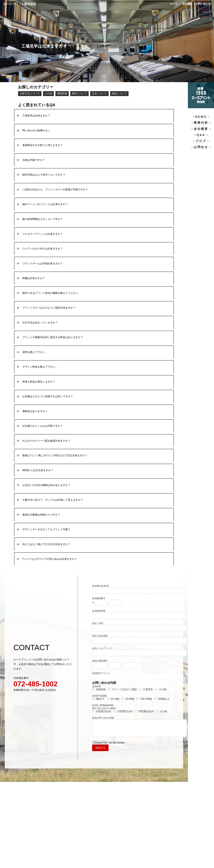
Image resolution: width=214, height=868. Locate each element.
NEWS (201, 117)
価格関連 (62, 93)
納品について (119, 93)
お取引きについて (30, 93)
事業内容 (201, 123)
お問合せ (201, 147)
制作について (79, 93)
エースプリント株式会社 (20, 4)
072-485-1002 (36, 685)
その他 (48, 93)
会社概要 (187, 4)
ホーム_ (175, 4)
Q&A (201, 135)
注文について (99, 93)
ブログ (201, 141)
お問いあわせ (203, 4)
